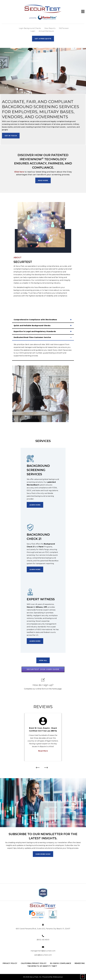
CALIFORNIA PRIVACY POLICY (34, 963)
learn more (35, 505)
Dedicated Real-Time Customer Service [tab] (32, 337)
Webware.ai (58, 977)
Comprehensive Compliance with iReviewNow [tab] (35, 320)
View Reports (50, 28)
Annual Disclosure (46, 31)
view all (43, 660)
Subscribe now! (43, 854)
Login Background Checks (30, 28)
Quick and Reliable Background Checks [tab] (32, 326)
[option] (43, 737)
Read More (43, 751)
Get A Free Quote (43, 39)
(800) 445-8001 (43, 940)
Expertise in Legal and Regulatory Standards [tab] (35, 331)
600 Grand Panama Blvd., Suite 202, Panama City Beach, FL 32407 (43, 929)
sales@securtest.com (43, 955)
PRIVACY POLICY (10, 963)
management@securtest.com (43, 951)
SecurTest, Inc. (36, 977)
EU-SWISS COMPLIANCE (61, 963)
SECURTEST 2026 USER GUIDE (43, 669)
